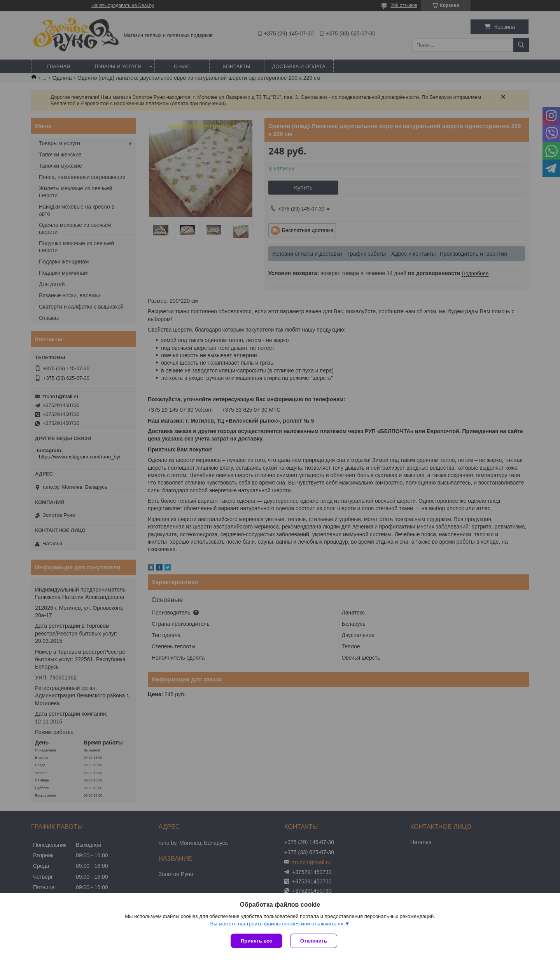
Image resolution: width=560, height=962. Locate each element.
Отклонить (314, 941)
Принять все (256, 941)
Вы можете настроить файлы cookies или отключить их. (277, 924)
